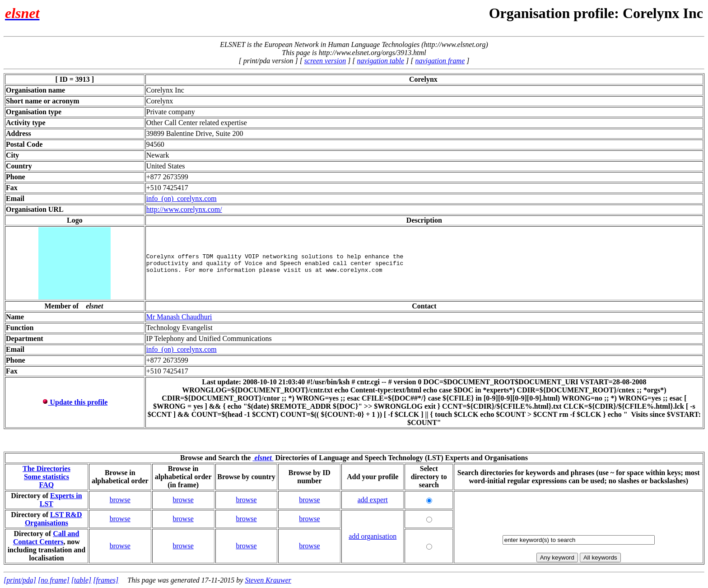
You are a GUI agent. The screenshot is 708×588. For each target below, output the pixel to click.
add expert (373, 500)
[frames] (106, 580)
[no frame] (54, 580)
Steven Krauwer (268, 580)
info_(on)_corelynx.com (182, 198)
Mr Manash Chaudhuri (179, 317)
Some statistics (47, 477)
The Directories (47, 469)
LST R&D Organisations (54, 519)
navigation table (381, 61)
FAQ (47, 485)
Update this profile (75, 402)
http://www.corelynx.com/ (184, 209)
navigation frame (440, 61)
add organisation (373, 536)
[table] (81, 580)
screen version (325, 61)
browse (120, 500)
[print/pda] (20, 580)
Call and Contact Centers (46, 538)
